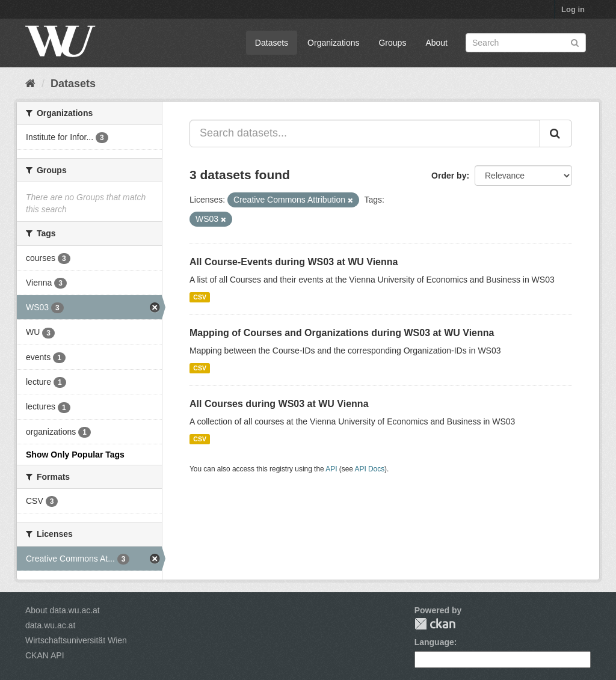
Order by (449, 176)
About (436, 43)
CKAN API (45, 655)
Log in (573, 9)
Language (434, 642)
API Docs (370, 469)
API (331, 469)
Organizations (333, 43)
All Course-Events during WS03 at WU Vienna (294, 262)
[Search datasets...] (365, 133)
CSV (200, 297)
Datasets (272, 43)
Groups (392, 43)
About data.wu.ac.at (63, 610)
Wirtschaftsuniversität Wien (76, 640)
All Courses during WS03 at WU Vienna (279, 404)
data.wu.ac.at (50, 625)
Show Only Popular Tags (75, 455)
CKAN (435, 624)
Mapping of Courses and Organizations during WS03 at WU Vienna (342, 333)
